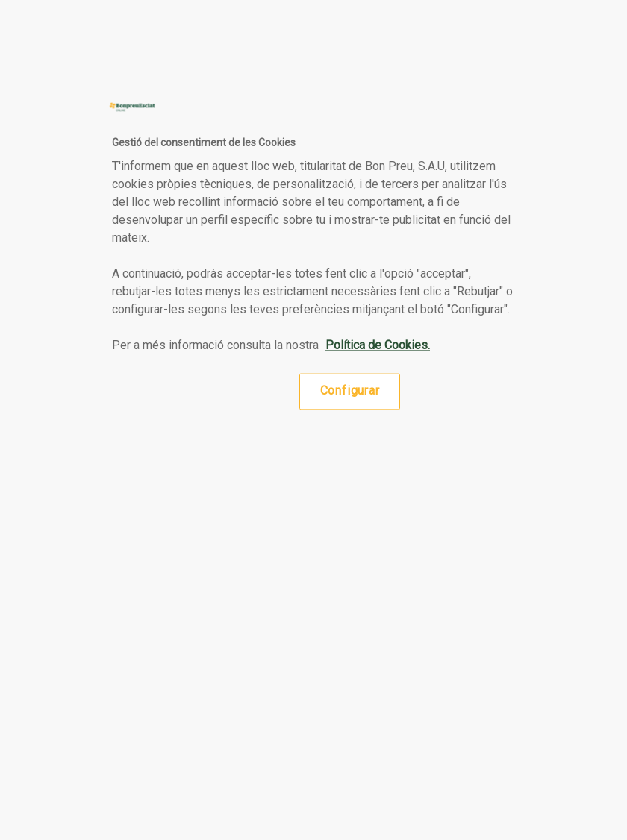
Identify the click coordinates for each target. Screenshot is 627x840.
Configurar (350, 391)
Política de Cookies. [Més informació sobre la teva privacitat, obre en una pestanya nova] (378, 346)
